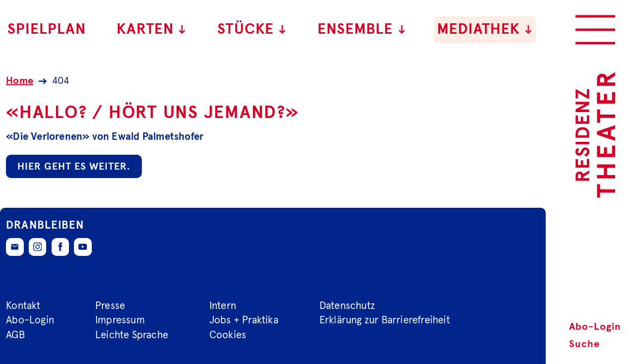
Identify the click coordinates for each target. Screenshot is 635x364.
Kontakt (23, 305)
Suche (584, 344)
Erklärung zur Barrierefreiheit (385, 320)
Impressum (120, 320)
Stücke (252, 30)
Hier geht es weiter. (74, 167)
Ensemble (362, 30)
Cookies (228, 335)
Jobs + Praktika (244, 320)
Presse (110, 305)
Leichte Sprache (132, 335)
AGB (15, 335)
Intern (223, 305)
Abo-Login (595, 327)
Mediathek (485, 30)
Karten (152, 30)
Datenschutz (347, 305)
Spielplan (47, 30)
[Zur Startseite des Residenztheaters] (595, 135)
